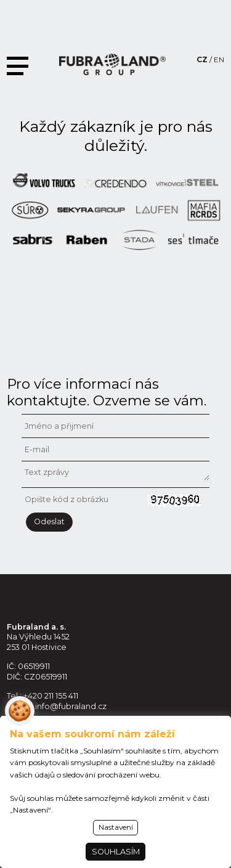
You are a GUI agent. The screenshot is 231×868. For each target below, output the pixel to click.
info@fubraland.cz (71, 706)
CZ (202, 59)
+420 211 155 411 (51, 696)
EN (219, 59)
